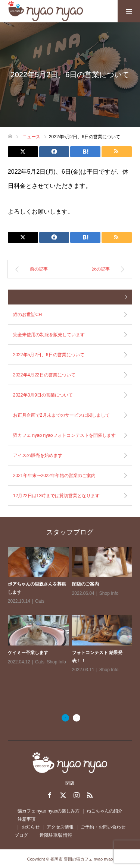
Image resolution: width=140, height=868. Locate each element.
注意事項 (27, 819)
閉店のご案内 (85, 584)
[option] (72, 610)
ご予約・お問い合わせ (103, 827)
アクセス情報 (60, 827)
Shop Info (109, 593)
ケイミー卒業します (28, 653)
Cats (40, 601)
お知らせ (31, 827)
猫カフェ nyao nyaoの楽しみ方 (49, 811)
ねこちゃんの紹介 (105, 811)
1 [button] (65, 718)
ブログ (21, 835)
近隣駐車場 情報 (56, 835)
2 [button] (77, 718)
